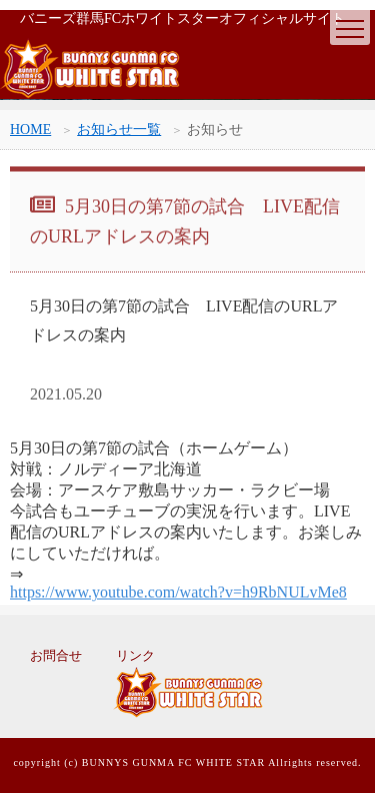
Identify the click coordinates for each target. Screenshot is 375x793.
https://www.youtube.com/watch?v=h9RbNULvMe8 (178, 593)
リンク (135, 655)
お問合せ (56, 655)
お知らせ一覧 (119, 129)
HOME (30, 129)
